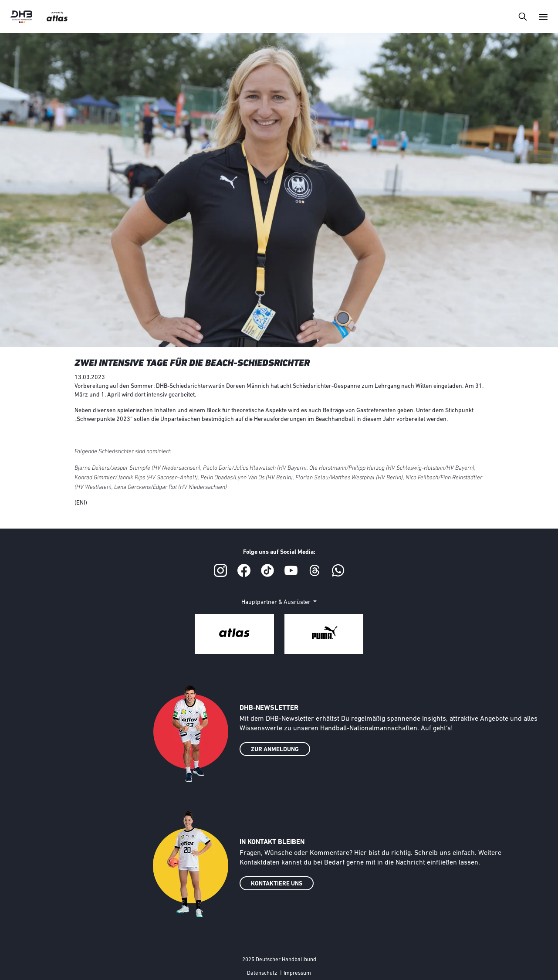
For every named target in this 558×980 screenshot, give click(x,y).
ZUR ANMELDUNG (275, 750)
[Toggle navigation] (522, 16)
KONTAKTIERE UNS (277, 884)
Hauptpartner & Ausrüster (277, 602)
